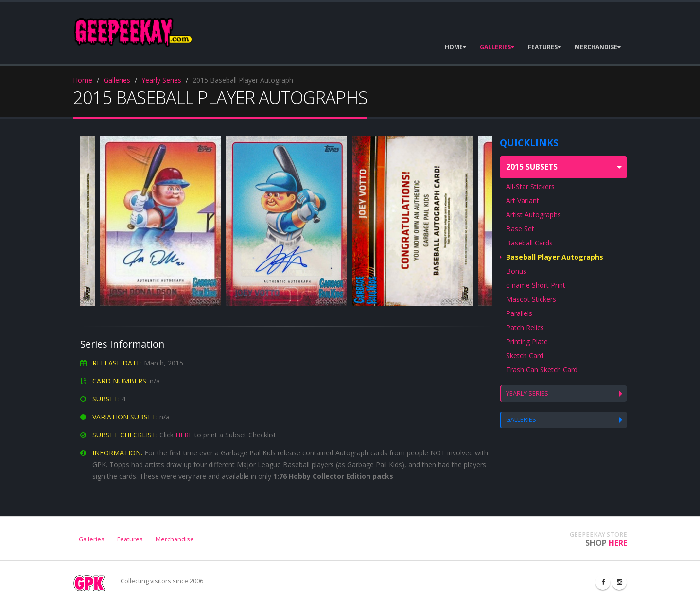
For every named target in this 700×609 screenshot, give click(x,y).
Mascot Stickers (531, 299)
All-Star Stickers (530, 186)
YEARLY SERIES (527, 393)
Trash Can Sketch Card (542, 370)
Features (130, 539)
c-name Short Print (536, 285)
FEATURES (544, 47)
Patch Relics (525, 327)
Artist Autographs (534, 215)
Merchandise (175, 539)
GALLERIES (497, 47)
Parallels (519, 313)
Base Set (520, 229)
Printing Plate (527, 341)
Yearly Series (161, 80)
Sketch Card (525, 356)
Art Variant (523, 200)
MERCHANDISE (598, 47)
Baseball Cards (529, 243)
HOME (455, 47)
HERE (184, 435)
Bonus (516, 271)
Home (83, 80)
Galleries (117, 80)
